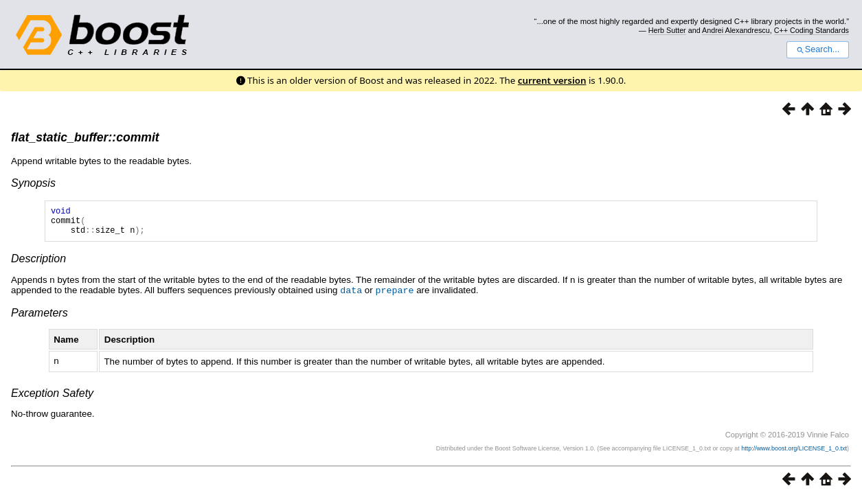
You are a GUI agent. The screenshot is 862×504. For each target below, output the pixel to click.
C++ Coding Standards (812, 30)
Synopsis (33, 183)
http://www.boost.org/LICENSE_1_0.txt (794, 453)
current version (552, 80)
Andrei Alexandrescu (736, 30)
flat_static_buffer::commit (85, 137)
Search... (818, 49)
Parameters (39, 318)
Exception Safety (52, 398)
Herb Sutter (667, 30)
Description (38, 265)
